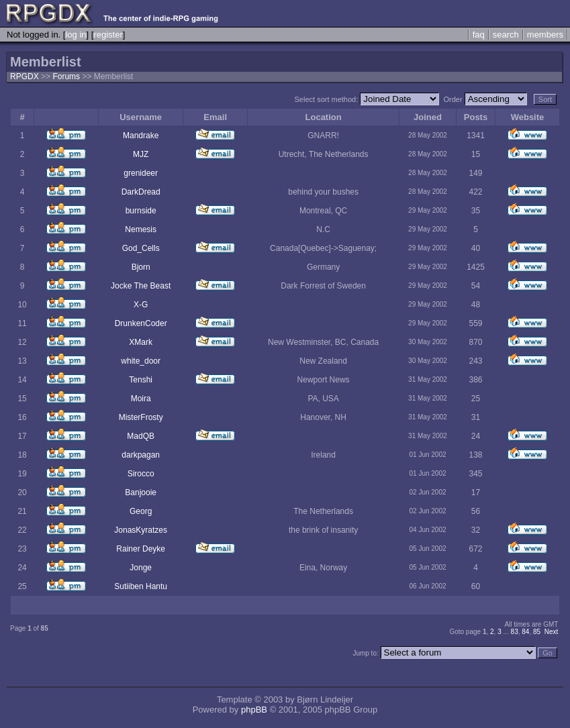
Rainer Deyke (141, 549)
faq (479, 35)
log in (76, 35)
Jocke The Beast (141, 286)
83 (515, 632)
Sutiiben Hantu (141, 586)
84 (525, 632)
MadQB (141, 436)
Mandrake (141, 136)
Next (552, 632)
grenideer (141, 173)
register (108, 35)
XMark (141, 342)
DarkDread (141, 192)
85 (537, 632)
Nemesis (141, 229)
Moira (141, 399)
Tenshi (141, 380)
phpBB (254, 710)
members (545, 35)
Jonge (141, 568)
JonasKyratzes (141, 530)
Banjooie (141, 492)
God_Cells (141, 248)
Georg (141, 511)
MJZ (141, 154)
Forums (66, 76)
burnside (141, 211)
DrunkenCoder (141, 323)
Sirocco (141, 474)
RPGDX (25, 76)
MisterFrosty (141, 417)
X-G (141, 305)
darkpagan (141, 455)
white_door (141, 361)
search (506, 35)
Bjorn (141, 267)
